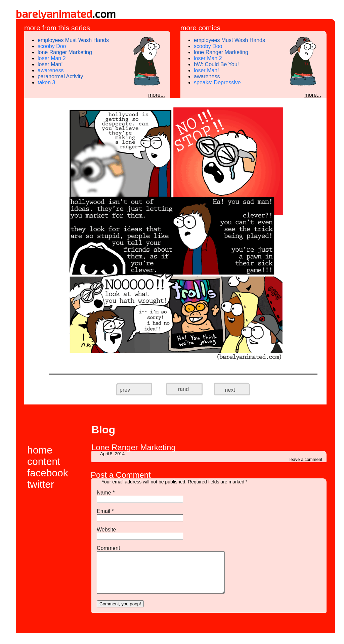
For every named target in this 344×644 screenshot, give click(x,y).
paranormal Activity (60, 76)
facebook (48, 473)
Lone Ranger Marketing (134, 447)
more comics (200, 28)
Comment (108, 548)
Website (106, 530)
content (44, 461)
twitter (41, 484)
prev (129, 384)
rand (183, 389)
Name (106, 493)
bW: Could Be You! (216, 64)
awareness (51, 70)
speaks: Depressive (217, 82)
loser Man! (50, 64)
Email (105, 511)
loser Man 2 (52, 58)
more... (157, 95)
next (226, 384)
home (40, 450)
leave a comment (306, 459)
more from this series (57, 28)
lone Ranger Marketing (65, 52)
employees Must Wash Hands (73, 40)
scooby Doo (52, 46)
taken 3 (46, 82)
